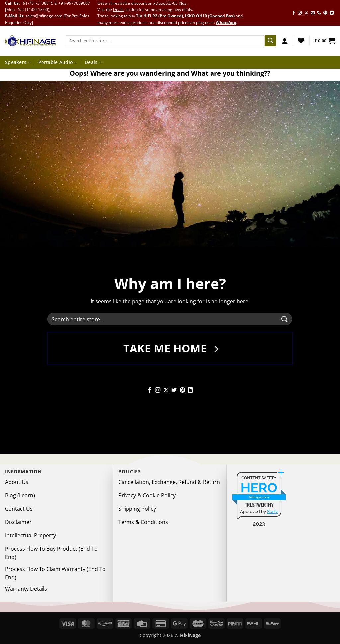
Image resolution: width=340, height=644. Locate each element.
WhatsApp (226, 22)
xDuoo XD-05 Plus (170, 3)
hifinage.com (259, 497)
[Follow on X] (306, 13)
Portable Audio (58, 62)
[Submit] (270, 41)
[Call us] (319, 13)
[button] (285, 41)
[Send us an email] (313, 13)
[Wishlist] (301, 41)
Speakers (18, 62)
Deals (118, 9)
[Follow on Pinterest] (325, 13)
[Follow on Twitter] (174, 390)
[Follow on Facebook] (294, 13)
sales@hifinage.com (44, 16)
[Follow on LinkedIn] (332, 13)
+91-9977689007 (74, 3)
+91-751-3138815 (37, 3)
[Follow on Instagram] (300, 13)
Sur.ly (272, 512)
